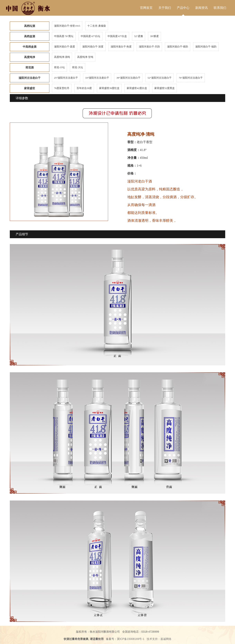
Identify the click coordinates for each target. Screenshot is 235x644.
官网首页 (146, 8)
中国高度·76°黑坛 (64, 36)
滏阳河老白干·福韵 (206, 47)
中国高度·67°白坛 (90, 36)
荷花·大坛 (77, 67)
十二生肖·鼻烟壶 (97, 26)
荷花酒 (30, 68)
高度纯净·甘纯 (85, 57)
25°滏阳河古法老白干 (66, 78)
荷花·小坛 (59, 67)
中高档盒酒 (30, 47)
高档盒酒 (30, 36)
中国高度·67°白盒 (117, 36)
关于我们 (165, 8)
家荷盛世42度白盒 (137, 88)
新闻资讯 (202, 8)
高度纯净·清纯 (62, 57)
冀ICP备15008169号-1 (131, 639)
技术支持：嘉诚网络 (159, 639)
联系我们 (220, 8)
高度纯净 (30, 57)
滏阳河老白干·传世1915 (67, 26)
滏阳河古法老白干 (30, 78)
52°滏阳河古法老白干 (160, 78)
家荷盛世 (30, 88)
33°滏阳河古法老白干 (97, 78)
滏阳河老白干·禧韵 (178, 47)
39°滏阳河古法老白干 (128, 78)
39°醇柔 (155, 36)
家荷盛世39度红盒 (109, 88)
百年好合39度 (84, 88)
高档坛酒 (30, 26)
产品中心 (183, 8)
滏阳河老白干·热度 (121, 47)
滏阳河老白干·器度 (65, 47)
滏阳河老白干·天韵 (149, 47)
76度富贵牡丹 (62, 88)
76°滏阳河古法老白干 (191, 78)
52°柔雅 (138, 36)
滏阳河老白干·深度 (93, 47)
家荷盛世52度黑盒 (164, 88)
